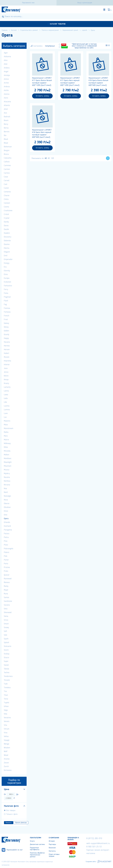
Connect (7, 203)
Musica (7, 470)
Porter (6, 560)
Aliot (6, 64)
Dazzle (6, 229)
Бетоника (8, 770)
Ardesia (7, 87)
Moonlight (8, 462)
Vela (6, 714)
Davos (6, 226)
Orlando (7, 522)
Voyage (7, 740)
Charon (7, 196)
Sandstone (8, 601)
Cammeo (7, 165)
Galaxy (6, 323)
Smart (6, 624)
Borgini (7, 150)
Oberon (7, 504)
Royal (6, 590)
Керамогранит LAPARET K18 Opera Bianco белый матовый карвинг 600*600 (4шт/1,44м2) (98, 82)
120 (52, 158)
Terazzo (7, 680)
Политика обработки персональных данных (37, 855)
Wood (6, 755)
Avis (5, 113)
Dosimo (7, 244)
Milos (6, 447)
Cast (6, 184)
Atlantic (7, 105)
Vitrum (7, 729)
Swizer (6, 665)
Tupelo (6, 703)
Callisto (7, 162)
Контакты (52, 851)
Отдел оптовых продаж (54, 855)
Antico (6, 79)
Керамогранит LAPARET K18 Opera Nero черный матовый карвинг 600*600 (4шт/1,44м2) (42, 134)
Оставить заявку (42, 96)
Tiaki (6, 684)
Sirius (6, 620)
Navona (7, 477)
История (52, 841)
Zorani (6, 763)
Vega (6, 710)
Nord (6, 492)
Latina (6, 391)
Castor (6, 188)
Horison (7, 350)
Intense (7, 365)
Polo (6, 556)
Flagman (7, 297)
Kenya (6, 380)
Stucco (6, 658)
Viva (6, 733)
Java (6, 368)
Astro (6, 98)
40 (46, 158)
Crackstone (8, 211)
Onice (6, 511)
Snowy (6, 627)
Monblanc (8, 458)
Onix (6, 515)
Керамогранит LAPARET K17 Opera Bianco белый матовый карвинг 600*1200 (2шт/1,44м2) (42, 82)
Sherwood (8, 612)
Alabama (7, 57)
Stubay (7, 654)
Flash (6, 301)
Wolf (6, 751)
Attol (6, 109)
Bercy (6, 124)
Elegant (7, 252)
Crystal (7, 218)
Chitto (6, 199)
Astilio (6, 90)
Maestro (7, 421)
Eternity (7, 271)
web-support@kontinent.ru (98, 843)
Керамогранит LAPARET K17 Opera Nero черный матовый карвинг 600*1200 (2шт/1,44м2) (70, 82)
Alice (6, 60)
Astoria (7, 94)
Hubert (7, 353)
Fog (5, 304)
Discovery (8, 237)
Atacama (7, 102)
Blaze (6, 143)
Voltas (6, 736)
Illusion (7, 357)
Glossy (6, 327)
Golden (6, 331)
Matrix (6, 440)
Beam (6, 120)
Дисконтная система (37, 844)
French (7, 316)
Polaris (7, 552)
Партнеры (52, 844)
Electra (7, 248)
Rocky (6, 586)
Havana (7, 342)
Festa (6, 293)
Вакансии (52, 848)
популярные (50, 46)
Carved (7, 181)
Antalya (7, 75)
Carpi (6, 177)
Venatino (7, 718)
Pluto (6, 545)
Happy (6, 338)
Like (5, 402)
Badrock (7, 117)
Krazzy (6, 383)
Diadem (7, 233)
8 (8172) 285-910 (94, 839)
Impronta (7, 361)
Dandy (6, 222)
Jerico (6, 372)
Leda (6, 398)
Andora (7, 68)
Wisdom (7, 748)
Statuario (8, 646)
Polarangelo (8, 549)
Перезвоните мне (28, 3)
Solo (5, 635)
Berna (6, 128)
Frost (6, 319)
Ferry (6, 289)
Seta (6, 609)
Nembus (7, 481)
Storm (6, 650)
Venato (7, 721)
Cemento (7, 192)
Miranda (7, 451)
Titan (6, 695)
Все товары (11, 810)
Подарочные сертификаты (35, 849)
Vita (5, 725)
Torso (6, 699)
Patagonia (8, 530)
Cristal (6, 214)
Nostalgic (7, 496)
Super (6, 661)
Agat (6, 53)
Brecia (6, 154)
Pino (6, 541)
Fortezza (7, 312)
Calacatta (8, 158)
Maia (6, 425)
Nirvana (7, 485)
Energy (7, 263)
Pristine (7, 567)
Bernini (7, 132)
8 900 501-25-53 (94, 847)
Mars (6, 436)
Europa (7, 278)
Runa (6, 594)
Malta (6, 432)
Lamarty (7, 387)
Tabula (6, 669)
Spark (6, 639)
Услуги (32, 841)
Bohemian (8, 147)
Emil (6, 256)
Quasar (7, 575)
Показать (9, 823)
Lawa (6, 395)
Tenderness (8, 676)
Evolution (7, 282)
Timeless (7, 688)
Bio (5, 135)
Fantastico (8, 286)
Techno (7, 673)
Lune (6, 413)
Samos (6, 597)
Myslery (7, 473)
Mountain (8, 466)
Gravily (6, 335)
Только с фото (12, 814)
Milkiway (7, 443)
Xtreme (7, 759)
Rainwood (8, 579)
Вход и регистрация (85, 3)
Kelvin (6, 376)
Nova (6, 500)
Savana (7, 605)
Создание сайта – (91, 862)
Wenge (7, 744)
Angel (6, 72)
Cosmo (6, 207)
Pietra (6, 537)
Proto (6, 571)
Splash (6, 643)
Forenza (7, 308)
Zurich (6, 766)
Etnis (6, 274)
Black (6, 139)
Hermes (7, 346)
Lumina (7, 410)
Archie (6, 83)
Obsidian (7, 507)
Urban (6, 706)
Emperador (8, 259)
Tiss (5, 691)
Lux (5, 417)
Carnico (7, 173)
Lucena (7, 406)
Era (5, 267)
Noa (5, 489)
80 (49, 158)
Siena (6, 616)
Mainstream (9, 428)
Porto (6, 564)
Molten (7, 455)
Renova (7, 582)
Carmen (7, 169)
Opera (6, 519)
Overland (7, 526)
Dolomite (7, 241)
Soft (5, 631)
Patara (7, 534)
